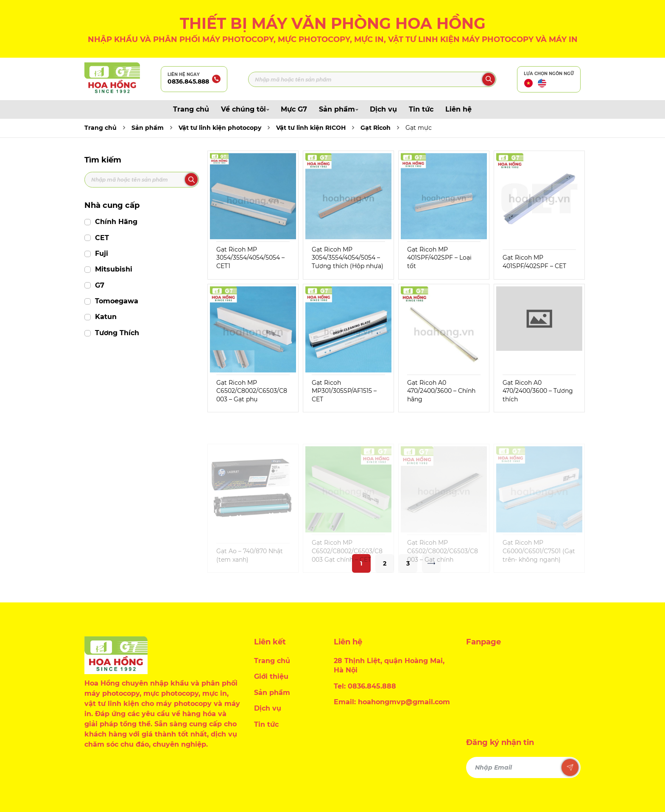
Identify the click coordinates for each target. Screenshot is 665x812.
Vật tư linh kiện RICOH (311, 128)
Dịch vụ (383, 109)
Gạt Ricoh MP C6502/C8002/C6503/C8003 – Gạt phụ (252, 391)
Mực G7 (294, 109)
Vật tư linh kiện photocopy (220, 128)
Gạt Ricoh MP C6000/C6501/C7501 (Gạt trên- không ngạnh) (539, 566)
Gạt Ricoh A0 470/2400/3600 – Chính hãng (441, 391)
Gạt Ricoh (376, 128)
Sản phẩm (338, 109)
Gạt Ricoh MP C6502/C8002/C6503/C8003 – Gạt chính (443, 566)
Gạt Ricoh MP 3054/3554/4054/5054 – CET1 (250, 258)
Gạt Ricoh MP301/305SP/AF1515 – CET (344, 391)
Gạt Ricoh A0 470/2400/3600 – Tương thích (538, 391)
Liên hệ (458, 109)
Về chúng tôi (245, 109)
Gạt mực (419, 128)
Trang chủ (191, 109)
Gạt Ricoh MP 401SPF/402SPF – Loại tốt (439, 258)
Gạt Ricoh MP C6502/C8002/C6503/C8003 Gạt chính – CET (347, 566)
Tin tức (421, 109)
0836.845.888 (188, 81)
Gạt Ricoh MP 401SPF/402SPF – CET (534, 262)
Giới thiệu (271, 676)
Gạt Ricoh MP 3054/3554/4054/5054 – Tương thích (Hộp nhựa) (348, 258)
